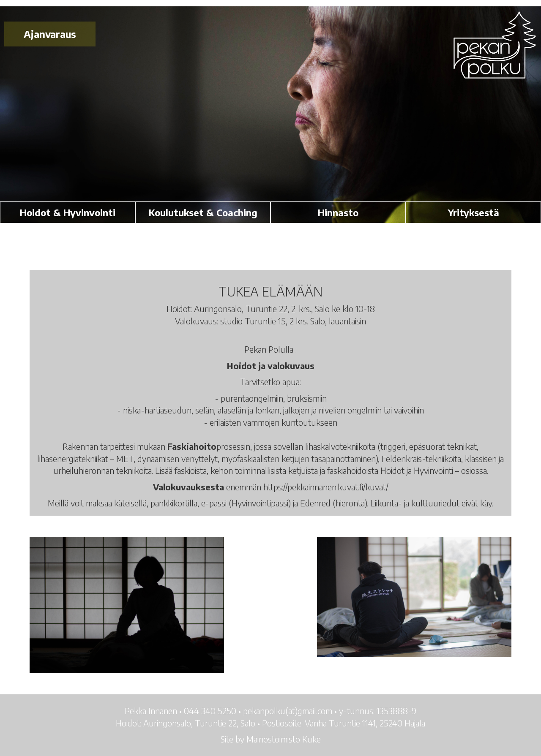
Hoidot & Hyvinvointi (68, 212)
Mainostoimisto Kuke (284, 739)
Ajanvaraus (50, 34)
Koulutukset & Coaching (203, 212)
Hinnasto (338, 212)
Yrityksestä (474, 212)
